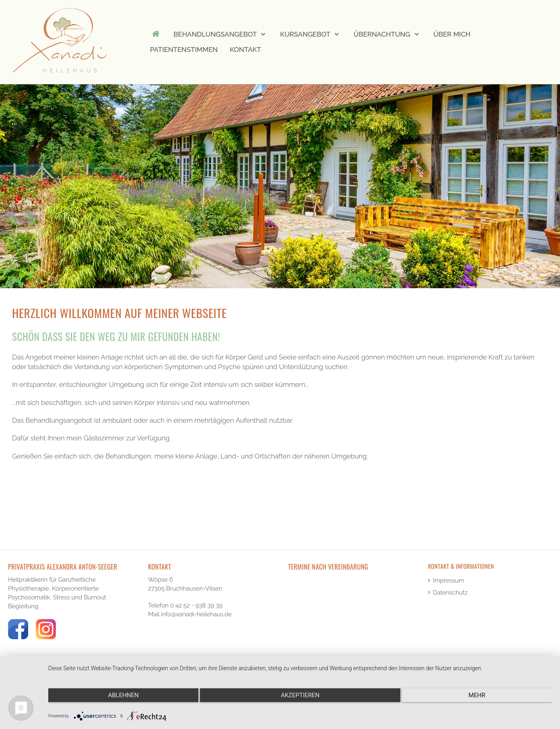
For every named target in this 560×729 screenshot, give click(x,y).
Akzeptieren (300, 695)
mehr (477, 695)
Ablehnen (123, 695)
